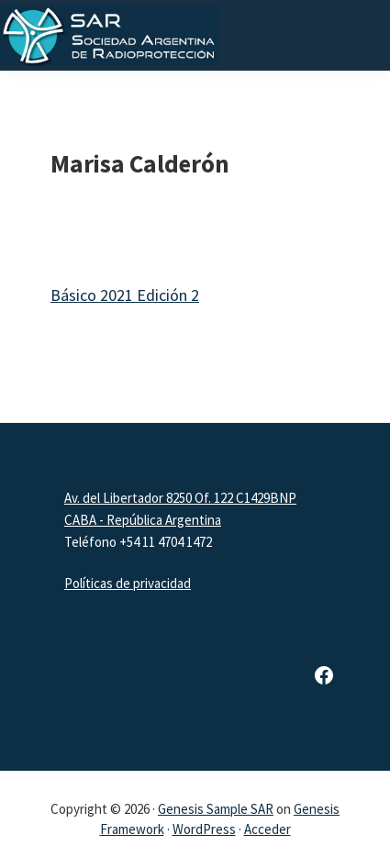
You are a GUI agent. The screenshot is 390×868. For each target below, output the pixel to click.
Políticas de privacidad (128, 583)
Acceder (267, 829)
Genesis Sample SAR (216, 809)
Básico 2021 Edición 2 (125, 295)
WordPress (204, 829)
